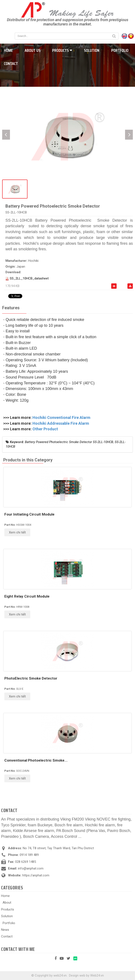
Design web (77, 975)
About (7, 903)
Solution (92, 50)
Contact (7, 936)
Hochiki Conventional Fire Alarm (61, 417)
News (5, 930)
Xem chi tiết (17, 532)
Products (62, 50)
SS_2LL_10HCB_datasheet (29, 278)
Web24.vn (97, 975)
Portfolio (120, 50)
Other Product (45, 429)
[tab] (11, 308)
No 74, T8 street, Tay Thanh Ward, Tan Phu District (58, 848)
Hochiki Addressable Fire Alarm (61, 423)
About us (33, 50)
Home (5, 896)
